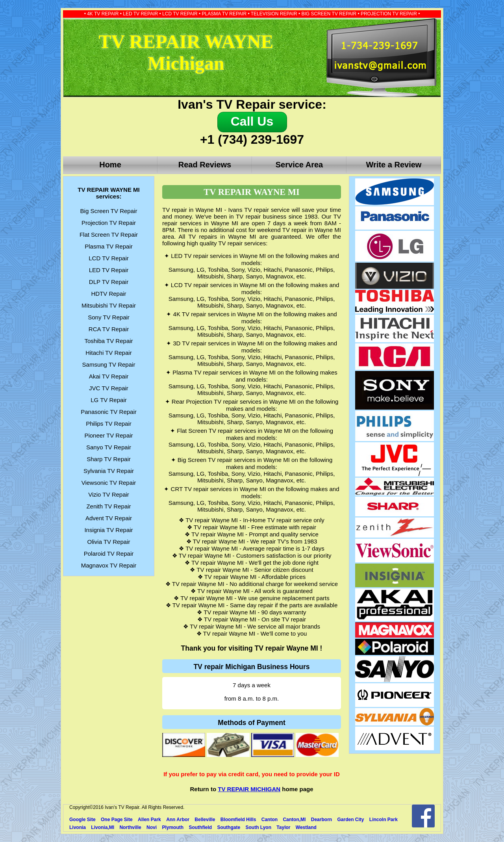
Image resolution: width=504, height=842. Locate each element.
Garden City (350, 820)
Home (110, 165)
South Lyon (258, 827)
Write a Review (394, 165)
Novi (152, 827)
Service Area (299, 165)
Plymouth (173, 827)
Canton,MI (294, 820)
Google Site (82, 820)
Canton (270, 820)
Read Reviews (205, 165)
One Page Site (117, 820)
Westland (306, 827)
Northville (130, 827)
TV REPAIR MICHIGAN (249, 789)
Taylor (283, 827)
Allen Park (149, 820)
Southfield (200, 827)
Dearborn (321, 820)
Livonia (78, 827)
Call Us (252, 121)
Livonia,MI (103, 827)
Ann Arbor (178, 820)
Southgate (229, 827)
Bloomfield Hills (238, 820)
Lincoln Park (384, 820)
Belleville (205, 820)
